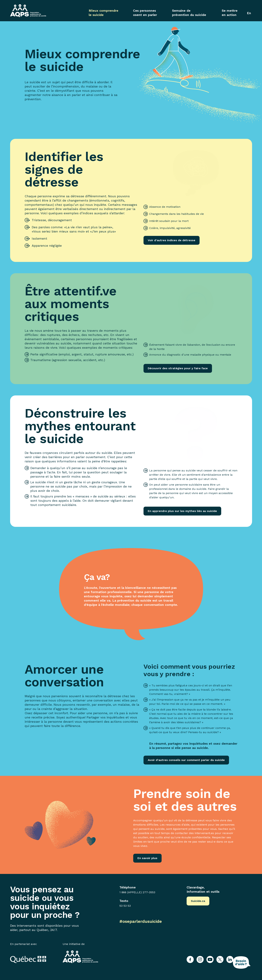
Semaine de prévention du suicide (189, 13)
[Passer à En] (249, 13)
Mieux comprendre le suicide (104, 13)
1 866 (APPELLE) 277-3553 (137, 892)
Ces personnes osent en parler (145, 13)
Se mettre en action (230, 13)
